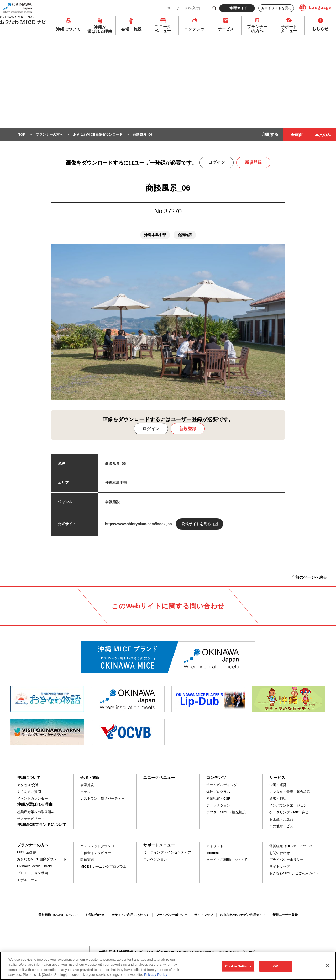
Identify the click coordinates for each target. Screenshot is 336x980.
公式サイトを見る (196, 524)
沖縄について (68, 29)
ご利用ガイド (237, 8)
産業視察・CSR (218, 799)
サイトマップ (280, 867)
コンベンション (155, 859)
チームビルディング (222, 785)
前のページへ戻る (311, 578)
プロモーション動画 (32, 873)
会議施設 (87, 785)
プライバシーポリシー (286, 860)
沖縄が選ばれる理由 (100, 30)
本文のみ (323, 135)
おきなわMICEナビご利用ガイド (294, 874)
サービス (226, 29)
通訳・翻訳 (278, 799)
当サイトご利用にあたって (227, 860)
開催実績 (87, 860)
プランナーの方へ (257, 29)
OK (276, 969)
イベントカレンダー (32, 799)
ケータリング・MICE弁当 (289, 812)
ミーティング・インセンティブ (167, 853)
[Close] (328, 968)
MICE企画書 (27, 853)
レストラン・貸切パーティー (103, 799)
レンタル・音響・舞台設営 (290, 792)
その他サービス (281, 826)
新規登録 (253, 163)
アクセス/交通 (28, 785)
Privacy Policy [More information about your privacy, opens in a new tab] (156, 977)
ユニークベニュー (163, 29)
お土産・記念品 (281, 820)
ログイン (217, 163)
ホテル (85, 792)
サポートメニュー (289, 29)
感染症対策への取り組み (36, 812)
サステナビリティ (31, 819)
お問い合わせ (280, 853)
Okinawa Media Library (35, 866)
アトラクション (218, 806)
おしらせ (320, 29)
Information (215, 853)
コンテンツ (194, 29)
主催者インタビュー (96, 853)
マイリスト (215, 846)
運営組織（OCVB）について (291, 846)
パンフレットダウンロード (101, 846)
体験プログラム (218, 792)
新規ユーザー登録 (285, 915)
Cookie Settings (238, 969)
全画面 (297, 135)
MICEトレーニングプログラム (103, 867)
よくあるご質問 (29, 792)
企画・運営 (278, 785)
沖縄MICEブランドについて (42, 825)
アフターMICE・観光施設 (226, 812)
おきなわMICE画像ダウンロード (42, 859)
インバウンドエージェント (290, 806)
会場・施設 (131, 29)
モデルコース (27, 880)
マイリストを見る (276, 8)
